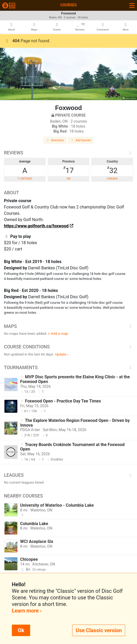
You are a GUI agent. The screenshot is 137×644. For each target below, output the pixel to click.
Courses (68, 5)
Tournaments (68, 368)
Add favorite (81, 140)
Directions (55, 140)
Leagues (68, 475)
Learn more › (27, 611)
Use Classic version (99, 630)
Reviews (68, 153)
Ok (21, 630)
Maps (68, 326)
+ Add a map (58, 333)
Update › (62, 354)
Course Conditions (68, 347)
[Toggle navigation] (132, 5)
